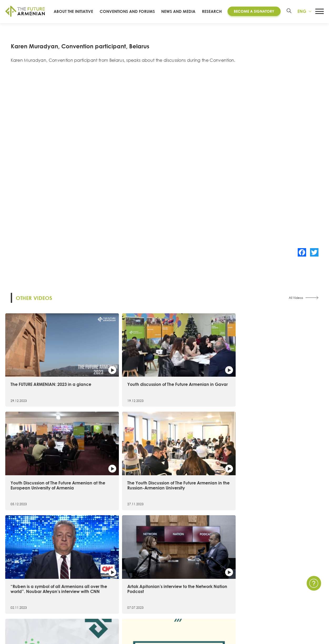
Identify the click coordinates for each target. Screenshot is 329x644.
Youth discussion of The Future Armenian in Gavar (122, 371)
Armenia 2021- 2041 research (121, 594)
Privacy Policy (303, 585)
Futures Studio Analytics (116, 604)
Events (223, 585)
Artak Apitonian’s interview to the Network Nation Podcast (122, 459)
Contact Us (301, 576)
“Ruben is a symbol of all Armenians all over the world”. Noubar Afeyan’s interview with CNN (42, 464)
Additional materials (113, 613)
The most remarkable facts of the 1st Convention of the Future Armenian (286, 461)
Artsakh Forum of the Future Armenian (130, 585)
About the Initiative (24, 576)
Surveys (224, 604)
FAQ (294, 594)
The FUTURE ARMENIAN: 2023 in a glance (41, 371)
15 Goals (13, 585)
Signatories (16, 604)
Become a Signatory (254, 14)
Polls (221, 613)
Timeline (13, 594)
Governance (18, 613)
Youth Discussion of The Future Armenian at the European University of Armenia (203, 373)
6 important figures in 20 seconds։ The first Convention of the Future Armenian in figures (205, 461)
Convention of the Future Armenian (127, 576)
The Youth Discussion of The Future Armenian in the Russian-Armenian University (283, 373)
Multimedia (228, 594)
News (222, 576)
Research (213, 14)
